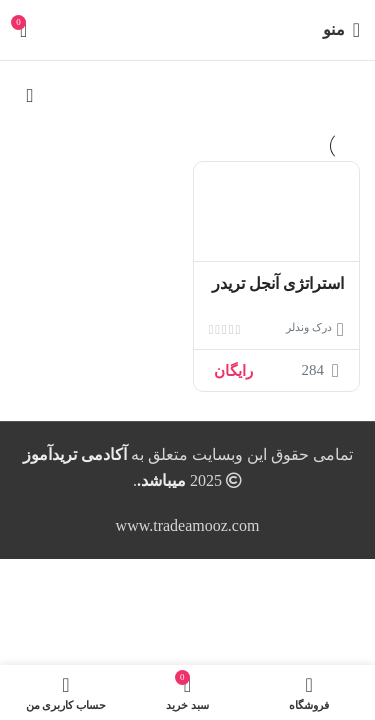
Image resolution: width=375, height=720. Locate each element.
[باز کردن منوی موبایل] (341, 30)
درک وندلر (309, 327)
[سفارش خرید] (30, 96)
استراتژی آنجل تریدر (278, 283)
